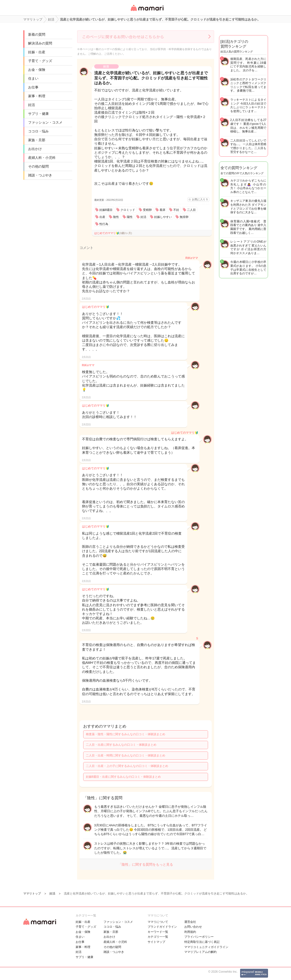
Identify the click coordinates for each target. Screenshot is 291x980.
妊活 (32, 105)
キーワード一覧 (158, 932)
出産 (102, 217)
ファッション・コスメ (45, 122)
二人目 (191, 210)
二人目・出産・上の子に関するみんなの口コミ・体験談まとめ (127, 766)
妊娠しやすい (163, 217)
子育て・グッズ (40, 61)
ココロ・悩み (38, 131)
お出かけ (35, 149)
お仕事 (33, 87)
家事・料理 (37, 96)
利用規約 (190, 932)
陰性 (116, 217)
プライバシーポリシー (199, 937)
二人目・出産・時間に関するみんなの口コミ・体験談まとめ (126, 755)
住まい (33, 78)
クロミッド (128, 210)
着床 (163, 210)
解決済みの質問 (40, 43)
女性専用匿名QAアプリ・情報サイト (147, 11)
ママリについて (158, 922)
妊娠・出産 (37, 52)
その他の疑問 (38, 166)
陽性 (130, 217)
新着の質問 (37, 34)
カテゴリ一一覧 (158, 937)
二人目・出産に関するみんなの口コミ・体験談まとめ (121, 745)
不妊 (176, 210)
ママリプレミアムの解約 (200, 952)
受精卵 (147, 210)
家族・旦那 (37, 140)
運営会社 (190, 922)
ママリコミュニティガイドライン (206, 947)
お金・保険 (37, 70)
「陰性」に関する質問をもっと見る (146, 864)
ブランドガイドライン (162, 927)
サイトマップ (156, 942)
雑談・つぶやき (40, 175)
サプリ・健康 (38, 114)
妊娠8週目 (106, 210)
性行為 (104, 224)
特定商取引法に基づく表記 (202, 942)
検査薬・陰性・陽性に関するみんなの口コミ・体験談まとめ (126, 734)
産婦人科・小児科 (42, 158)
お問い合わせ (193, 927)
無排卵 (184, 217)
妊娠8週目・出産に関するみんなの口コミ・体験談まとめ (123, 777)
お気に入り (200, 199)
